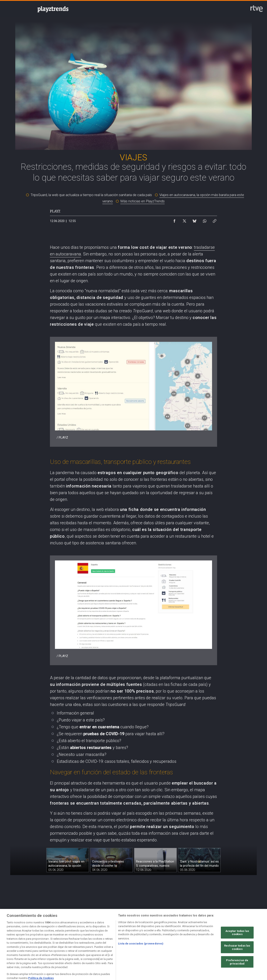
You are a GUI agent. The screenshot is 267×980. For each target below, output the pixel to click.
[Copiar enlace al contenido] (215, 220)
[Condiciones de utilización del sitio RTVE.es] (28, 943)
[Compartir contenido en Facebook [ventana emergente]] (174, 220)
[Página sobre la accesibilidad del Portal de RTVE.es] (169, 943)
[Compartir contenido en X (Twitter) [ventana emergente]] (184, 220)
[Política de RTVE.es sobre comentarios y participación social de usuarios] (28, 947)
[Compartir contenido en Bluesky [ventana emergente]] (195, 220)
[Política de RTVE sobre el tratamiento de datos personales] (63, 943)
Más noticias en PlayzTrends (142, 201)
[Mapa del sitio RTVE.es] (204, 943)
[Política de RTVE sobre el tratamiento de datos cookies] (98, 943)
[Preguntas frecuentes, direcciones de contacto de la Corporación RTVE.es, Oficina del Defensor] (239, 943)
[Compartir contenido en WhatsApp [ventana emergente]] (205, 220)
